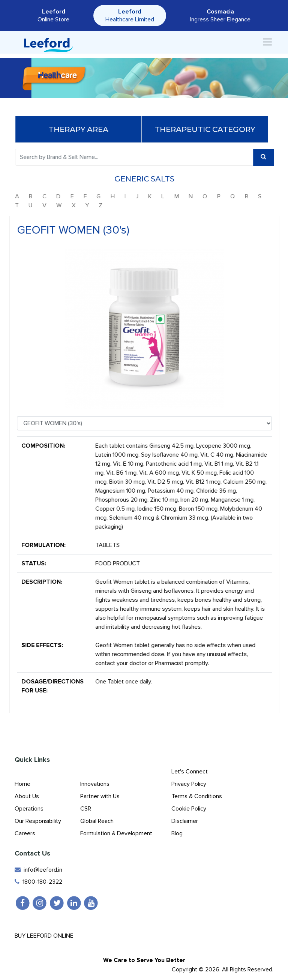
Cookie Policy (189, 809)
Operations (29, 809)
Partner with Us (100, 796)
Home (22, 784)
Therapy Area (81, 129)
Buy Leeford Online (51, 936)
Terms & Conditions (197, 796)
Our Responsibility (38, 821)
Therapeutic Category (207, 129)
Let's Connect (190, 772)
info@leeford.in (38, 870)
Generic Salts (147, 179)
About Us (27, 796)
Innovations (95, 784)
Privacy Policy (189, 784)
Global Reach (97, 821)
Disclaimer (185, 821)
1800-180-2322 (38, 882)
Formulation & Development (116, 833)
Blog (177, 833)
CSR (86, 809)
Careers (25, 833)
